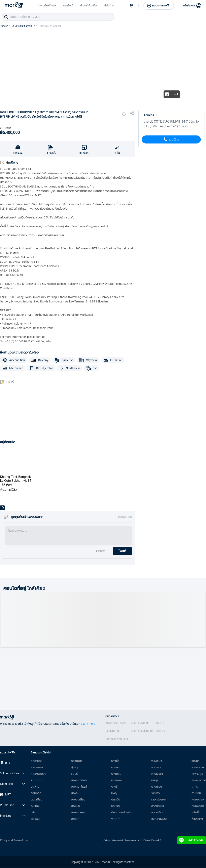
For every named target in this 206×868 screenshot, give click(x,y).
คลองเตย (37, 761)
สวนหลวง (198, 768)
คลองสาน (37, 768)
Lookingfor (112, 731)
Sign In (160, 723)
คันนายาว (36, 781)
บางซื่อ (115, 761)
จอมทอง (36, 793)
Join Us (160, 731)
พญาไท (116, 819)
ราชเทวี (156, 793)
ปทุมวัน (116, 800)
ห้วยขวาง (197, 819)
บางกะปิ (76, 793)
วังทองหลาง (159, 819)
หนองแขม (198, 800)
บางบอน (116, 774)
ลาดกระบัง (158, 806)
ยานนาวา (157, 787)
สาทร (195, 787)
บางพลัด (117, 781)
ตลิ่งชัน (35, 819)
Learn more (88, 724)
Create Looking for (142, 731)
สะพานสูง (197, 774)
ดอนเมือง (37, 800)
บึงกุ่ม (115, 793)
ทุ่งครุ (74, 768)
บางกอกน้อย (79, 781)
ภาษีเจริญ (157, 774)
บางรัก (115, 787)
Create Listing (139, 723)
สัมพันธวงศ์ (199, 781)
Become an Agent (116, 723)
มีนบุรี (155, 781)
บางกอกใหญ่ (79, 787)
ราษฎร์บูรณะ (159, 800)
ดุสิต (33, 813)
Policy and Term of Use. (14, 841)
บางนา (115, 768)
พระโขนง (157, 761)
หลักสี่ (195, 813)
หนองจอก (198, 806)
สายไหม (196, 793)
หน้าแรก (5, 26)
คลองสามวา (38, 774)
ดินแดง (35, 806)
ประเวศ (115, 806)
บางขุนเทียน (78, 800)
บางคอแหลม (79, 813)
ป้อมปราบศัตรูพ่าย (122, 813)
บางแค (75, 819)
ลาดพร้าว (157, 813)
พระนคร (156, 768)
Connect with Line (117, 739)
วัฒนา (195, 761)
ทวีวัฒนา (77, 761)
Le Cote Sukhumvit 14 (24, 26)
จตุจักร (35, 787)
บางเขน (76, 806)
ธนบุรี (74, 774)
